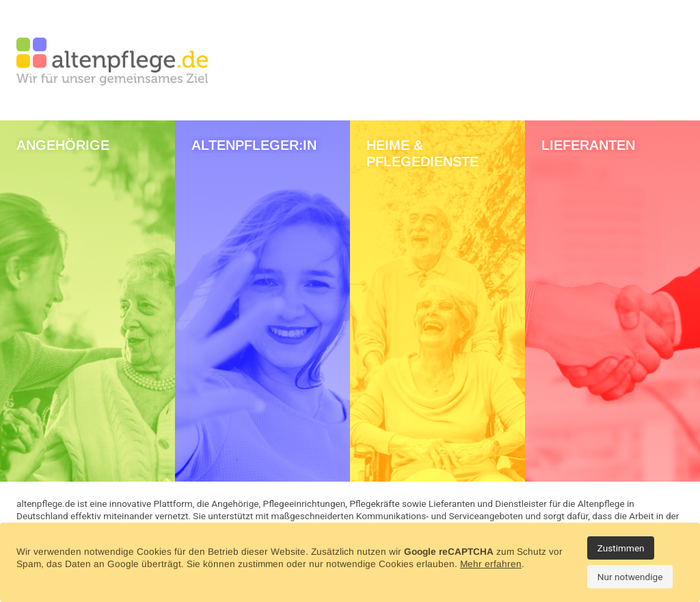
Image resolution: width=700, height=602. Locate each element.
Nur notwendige (630, 577)
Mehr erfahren (491, 564)
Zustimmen (621, 548)
